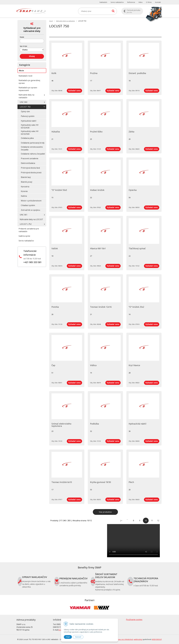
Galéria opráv (24, 236)
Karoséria (25, 187)
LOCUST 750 (25, 107)
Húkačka (56, 132)
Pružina (94, 73)
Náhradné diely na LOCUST (31, 219)
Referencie (131, 2)
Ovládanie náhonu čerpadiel (33, 154)
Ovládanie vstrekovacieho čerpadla (32, 148)
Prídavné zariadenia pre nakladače (29, 230)
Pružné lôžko (96, 132)
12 (158, 521)
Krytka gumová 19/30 (100, 482)
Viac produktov (105, 512)
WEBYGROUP (157, 639)
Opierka (133, 190)
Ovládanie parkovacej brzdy (33, 143)
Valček (55, 248)
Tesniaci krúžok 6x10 (62, 482)
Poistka (55, 307)
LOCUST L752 (26, 224)
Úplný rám (25, 111)
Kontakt (158, 2)
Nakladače (103, 2)
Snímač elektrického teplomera (61, 425)
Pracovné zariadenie (30, 158)
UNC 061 (24, 215)
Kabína (24, 196)
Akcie (21, 71)
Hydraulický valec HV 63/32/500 (30, 133)
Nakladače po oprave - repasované (28, 89)
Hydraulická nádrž (137, 424)
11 (152, 521)
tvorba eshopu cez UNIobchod (121, 639)
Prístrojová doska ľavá (30, 168)
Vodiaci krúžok (97, 190)
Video (141, 2)
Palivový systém (28, 116)
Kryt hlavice (134, 365)
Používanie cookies (134, 620)
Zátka (131, 132)
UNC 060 (24, 102)
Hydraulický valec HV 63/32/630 (30, 126)
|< (121, 521)
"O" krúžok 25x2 (136, 307)
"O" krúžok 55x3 (59, 190)
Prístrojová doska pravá (31, 173)
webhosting (138, 639)
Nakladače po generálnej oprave (29, 82)
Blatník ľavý (26, 177)
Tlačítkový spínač (137, 248)
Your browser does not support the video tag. (133, 541)
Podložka (94, 424)
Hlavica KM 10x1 (98, 248)
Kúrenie (24, 191)
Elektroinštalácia (28, 163)
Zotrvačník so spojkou (30, 210)
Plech (131, 482)
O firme (149, 2)
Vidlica (93, 365)
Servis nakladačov (117, 2)
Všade (22, 37)
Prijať (68, 637)
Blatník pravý (27, 182)
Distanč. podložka (137, 73)
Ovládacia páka (27, 138)
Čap (53, 365)
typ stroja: (24, 46)
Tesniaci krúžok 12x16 (101, 307)
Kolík (54, 73)
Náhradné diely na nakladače (26, 96)
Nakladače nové (25, 76)
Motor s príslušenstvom (31, 201)
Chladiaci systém (28, 205)
